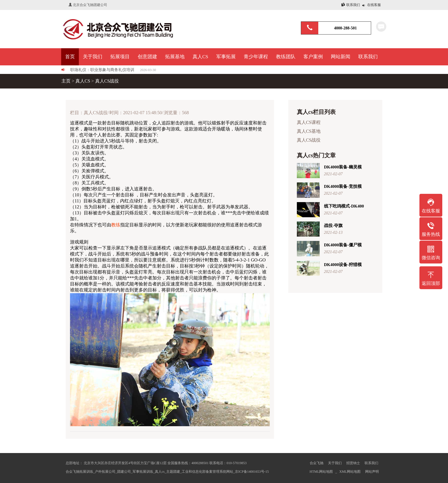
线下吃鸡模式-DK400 (344, 206)
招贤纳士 (353, 463)
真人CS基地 (310, 131)
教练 (116, 225)
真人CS (83, 81)
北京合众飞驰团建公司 (90, 5)
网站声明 (372, 472)
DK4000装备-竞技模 (343, 186)
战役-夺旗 (333, 226)
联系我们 (353, 5)
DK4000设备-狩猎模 (343, 265)
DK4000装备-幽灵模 (343, 167)
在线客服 (374, 5)
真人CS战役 (107, 81)
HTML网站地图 (321, 472)
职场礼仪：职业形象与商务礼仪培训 (102, 70)
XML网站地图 (350, 472)
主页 (66, 81)
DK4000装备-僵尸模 (343, 245)
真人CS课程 (310, 122)
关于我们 (335, 463)
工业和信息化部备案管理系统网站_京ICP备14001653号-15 (225, 472)
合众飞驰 (317, 463)
